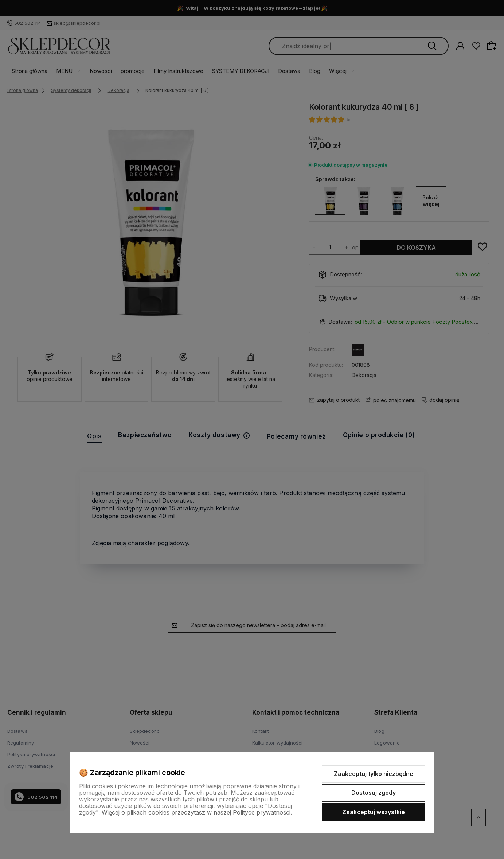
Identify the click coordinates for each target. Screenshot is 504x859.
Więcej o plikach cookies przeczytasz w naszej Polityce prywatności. (197, 812)
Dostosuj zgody (374, 793)
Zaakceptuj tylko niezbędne (374, 774)
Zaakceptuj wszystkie (374, 812)
